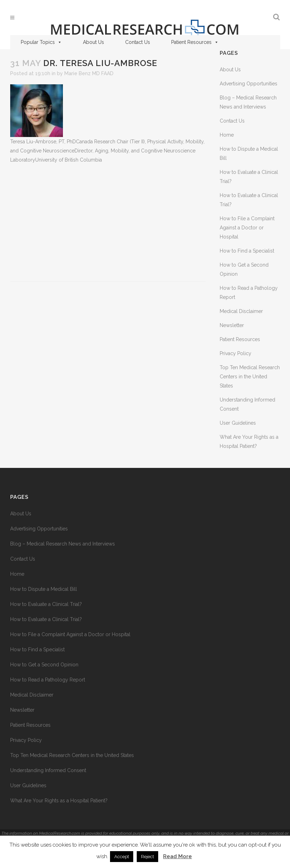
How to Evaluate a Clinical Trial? (46, 604)
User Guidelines (238, 423)
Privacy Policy (236, 353)
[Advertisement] (108, 223)
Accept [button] (122, 857)
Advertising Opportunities (249, 84)
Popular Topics (41, 42)
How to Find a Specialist (247, 251)
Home (227, 135)
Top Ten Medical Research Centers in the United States (250, 377)
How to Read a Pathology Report (48, 680)
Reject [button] (147, 857)
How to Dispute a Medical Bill (44, 589)
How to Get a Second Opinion (44, 665)
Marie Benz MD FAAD (89, 73)
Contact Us (138, 42)
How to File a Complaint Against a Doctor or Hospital (247, 228)
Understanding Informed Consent (48, 770)
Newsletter (232, 325)
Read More (178, 856)
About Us (94, 42)
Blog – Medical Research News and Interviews (63, 544)
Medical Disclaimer (241, 311)
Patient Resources (195, 42)
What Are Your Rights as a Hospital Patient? (59, 801)
